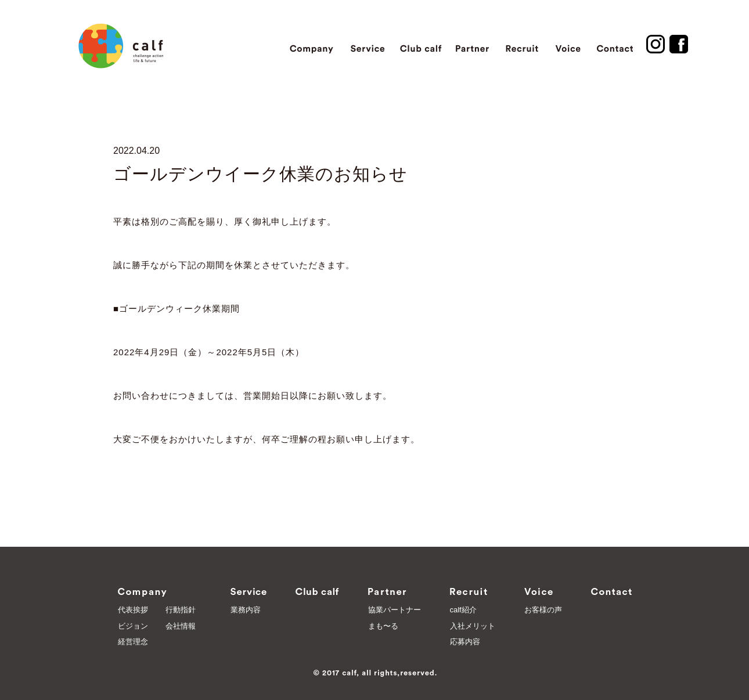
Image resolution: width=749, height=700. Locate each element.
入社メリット (473, 626)
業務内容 (246, 610)
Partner (473, 44)
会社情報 (181, 626)
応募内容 (465, 642)
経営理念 (133, 642)
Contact (615, 44)
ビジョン (133, 626)
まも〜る (383, 626)
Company (312, 44)
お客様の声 (543, 610)
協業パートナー (395, 610)
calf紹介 (463, 610)
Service (368, 44)
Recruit (522, 44)
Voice (568, 44)
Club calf (420, 44)
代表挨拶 (133, 610)
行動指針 (181, 610)
